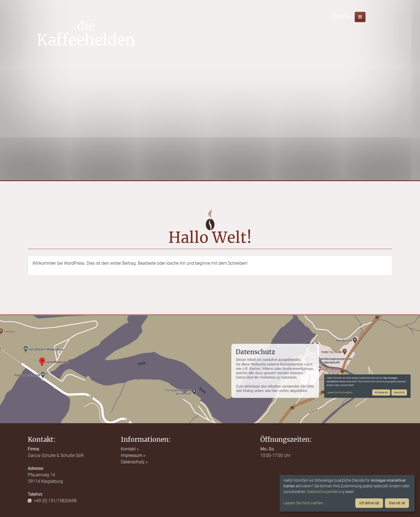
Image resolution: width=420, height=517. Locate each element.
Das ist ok (397, 503)
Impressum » (133, 455)
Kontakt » (130, 449)
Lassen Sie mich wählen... (304, 503)
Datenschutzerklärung (326, 492)
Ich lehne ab (369, 503)
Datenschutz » (134, 462)
